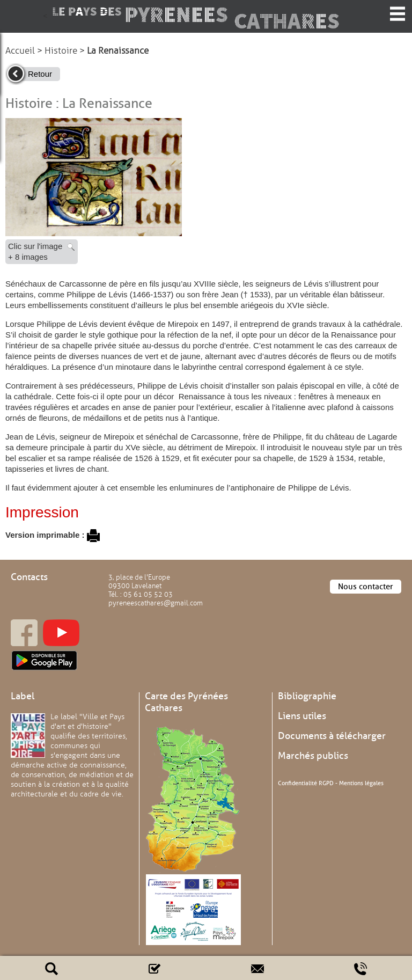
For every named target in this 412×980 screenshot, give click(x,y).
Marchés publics (313, 756)
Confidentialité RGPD (306, 783)
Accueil (20, 51)
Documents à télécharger (332, 736)
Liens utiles (302, 716)
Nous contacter (366, 587)
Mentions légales (361, 783)
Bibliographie (307, 696)
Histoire (61, 51)
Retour (40, 74)
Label (23, 696)
